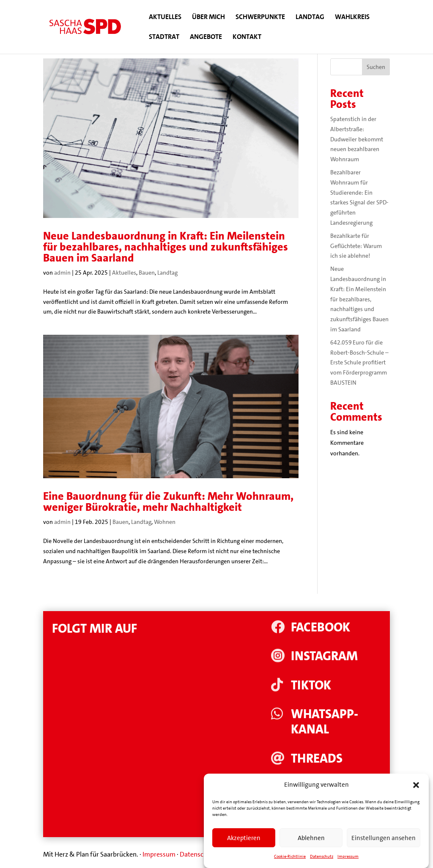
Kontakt (247, 37)
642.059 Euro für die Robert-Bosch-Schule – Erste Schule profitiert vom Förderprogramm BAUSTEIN (359, 362)
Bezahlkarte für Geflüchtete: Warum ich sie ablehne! (356, 246)
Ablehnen (311, 846)
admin (62, 273)
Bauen (147, 273)
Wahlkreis (352, 18)
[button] (416, 794)
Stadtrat (164, 37)
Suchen (376, 67)
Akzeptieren (244, 846)
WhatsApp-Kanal (325, 722)
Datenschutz (198, 854)
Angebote (206, 37)
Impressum (159, 854)
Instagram (324, 656)
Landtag (310, 18)
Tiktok (311, 685)
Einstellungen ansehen (384, 846)
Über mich (208, 18)
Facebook (321, 627)
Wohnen (165, 522)
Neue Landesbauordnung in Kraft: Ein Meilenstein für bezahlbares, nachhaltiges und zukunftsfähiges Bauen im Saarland (166, 247)
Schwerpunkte (260, 18)
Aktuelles (165, 18)
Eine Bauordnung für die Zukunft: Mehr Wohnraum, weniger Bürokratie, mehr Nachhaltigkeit (168, 502)
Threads (317, 759)
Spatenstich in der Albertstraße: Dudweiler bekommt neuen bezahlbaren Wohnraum (357, 139)
